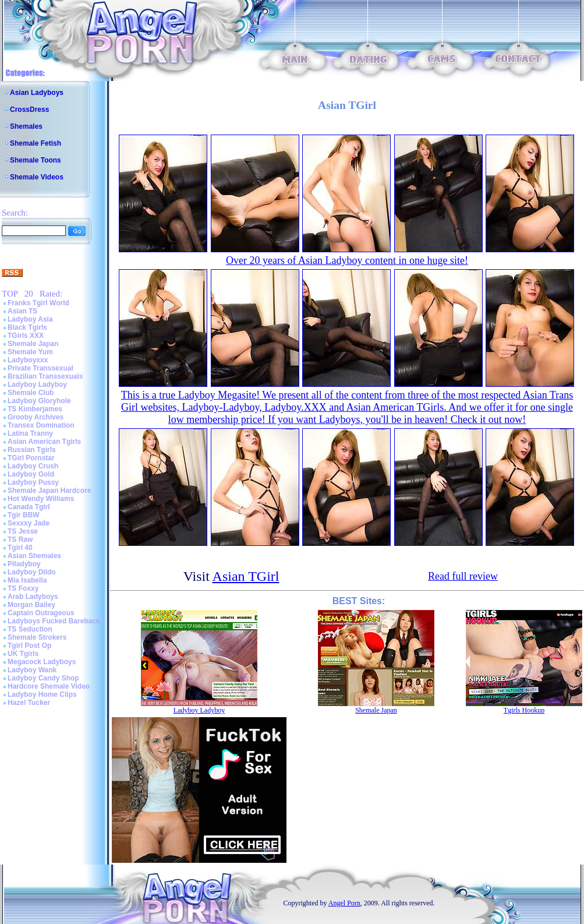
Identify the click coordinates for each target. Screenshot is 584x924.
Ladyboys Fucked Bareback (54, 621)
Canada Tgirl (29, 507)
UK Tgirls (23, 654)
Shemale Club (31, 393)
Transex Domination (41, 425)
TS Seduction (30, 629)
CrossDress (29, 110)
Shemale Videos (37, 177)
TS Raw (20, 539)
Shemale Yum (30, 352)
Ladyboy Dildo (32, 572)
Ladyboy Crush (33, 466)
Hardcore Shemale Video (49, 686)
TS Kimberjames (35, 409)
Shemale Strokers (37, 637)
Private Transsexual (40, 368)
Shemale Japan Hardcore (49, 491)
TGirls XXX (26, 336)
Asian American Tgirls (44, 442)
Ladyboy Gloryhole (39, 401)
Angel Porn (344, 903)
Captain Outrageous (41, 613)
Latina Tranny (30, 433)
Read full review (463, 576)
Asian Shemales (34, 556)
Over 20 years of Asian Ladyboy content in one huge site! (347, 260)
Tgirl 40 (20, 548)
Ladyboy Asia (30, 319)
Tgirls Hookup (524, 710)
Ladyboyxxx (28, 360)
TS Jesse (23, 531)
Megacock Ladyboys (42, 662)
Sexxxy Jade (29, 523)
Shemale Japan (33, 344)
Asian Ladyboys (37, 93)
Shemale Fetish (36, 143)
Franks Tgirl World (38, 303)
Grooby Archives (36, 417)
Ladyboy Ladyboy (37, 385)
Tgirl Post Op (29, 646)
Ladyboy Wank (32, 670)
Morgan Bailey (31, 605)
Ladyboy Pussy (33, 482)
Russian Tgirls (32, 450)
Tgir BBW (24, 515)
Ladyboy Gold (31, 474)
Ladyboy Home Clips (42, 694)
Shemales (26, 126)
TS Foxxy (23, 588)
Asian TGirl (246, 576)
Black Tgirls (27, 327)
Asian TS (22, 311)
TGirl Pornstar (31, 458)
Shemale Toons (36, 160)
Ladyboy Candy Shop (43, 678)
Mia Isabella (27, 580)
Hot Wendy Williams (41, 499)
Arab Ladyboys (33, 597)
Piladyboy (24, 564)
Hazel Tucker (29, 703)
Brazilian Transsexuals (45, 376)
